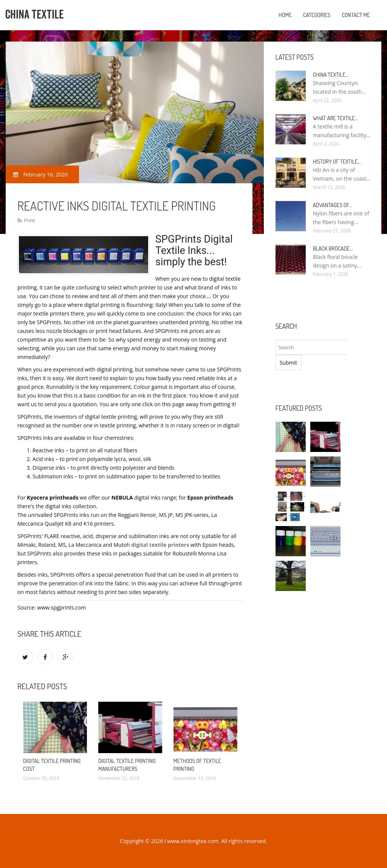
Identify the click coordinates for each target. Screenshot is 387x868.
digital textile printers (160, 545)
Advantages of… (333, 205)
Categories (317, 15)
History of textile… (337, 162)
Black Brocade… (333, 248)
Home (285, 15)
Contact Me (356, 15)
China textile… (331, 75)
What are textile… (335, 118)
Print (29, 220)
